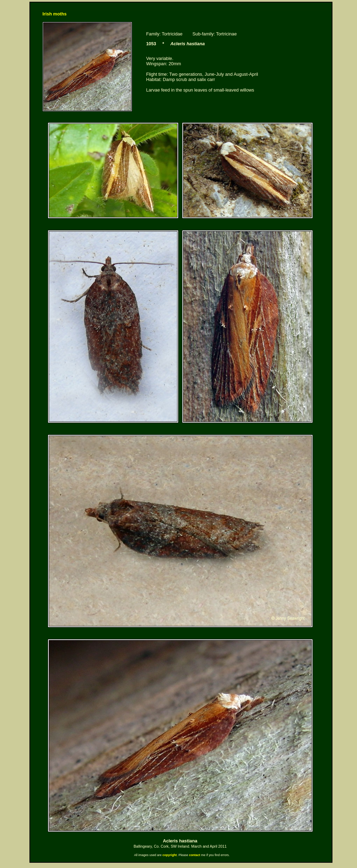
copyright (170, 855)
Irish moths (55, 14)
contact (195, 855)
